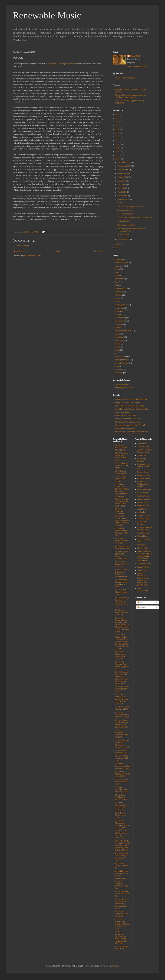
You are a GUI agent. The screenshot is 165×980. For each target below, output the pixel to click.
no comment (120, 311)
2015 (118, 126)
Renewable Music (47, 15)
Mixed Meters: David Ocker (126, 416)
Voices (120, 203)
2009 (118, 148)
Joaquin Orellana (144, 515)
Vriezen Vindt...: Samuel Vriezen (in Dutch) (132, 432)
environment (120, 279)
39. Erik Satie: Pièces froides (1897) (120, 815)
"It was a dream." (124, 235)
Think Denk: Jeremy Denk (125, 428)
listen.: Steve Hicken (123, 412)
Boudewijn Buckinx (142, 460)
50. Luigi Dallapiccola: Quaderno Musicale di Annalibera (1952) (122, 924)
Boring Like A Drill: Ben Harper (127, 402)
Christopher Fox (144, 475)
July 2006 (122, 181)
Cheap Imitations (122, 263)
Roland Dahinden (144, 564)
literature (118, 295)
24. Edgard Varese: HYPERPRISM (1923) (122, 689)
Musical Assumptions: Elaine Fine (128, 419)
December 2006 (124, 162)
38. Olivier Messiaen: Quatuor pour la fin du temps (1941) (122, 806)
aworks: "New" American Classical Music (131, 399)
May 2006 (122, 188)
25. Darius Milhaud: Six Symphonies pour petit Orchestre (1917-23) (122, 699)
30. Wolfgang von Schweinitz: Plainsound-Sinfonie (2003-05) (122, 744)
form (117, 285)
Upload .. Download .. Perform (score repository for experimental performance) (143, 579)
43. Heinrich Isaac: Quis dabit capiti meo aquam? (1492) (122, 857)
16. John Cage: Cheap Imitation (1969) (121, 592)
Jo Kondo (141, 512)
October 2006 (123, 170)
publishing (119, 337)
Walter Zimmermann (143, 589)
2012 (118, 137)
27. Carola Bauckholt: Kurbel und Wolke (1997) (122, 715)
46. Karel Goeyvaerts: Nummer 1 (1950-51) (122, 885)
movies (118, 301)
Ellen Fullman (143, 493)
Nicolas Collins (143, 548)
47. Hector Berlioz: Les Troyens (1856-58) (122, 894)
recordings (119, 340)
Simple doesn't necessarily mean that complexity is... (131, 230)
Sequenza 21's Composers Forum (62, 64)
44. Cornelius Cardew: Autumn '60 (122, 866)
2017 (118, 118)
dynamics (119, 276)
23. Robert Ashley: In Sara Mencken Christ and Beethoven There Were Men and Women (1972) (122, 678)
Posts (140, 602)
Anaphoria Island (144, 447)
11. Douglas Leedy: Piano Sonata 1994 (122, 547)
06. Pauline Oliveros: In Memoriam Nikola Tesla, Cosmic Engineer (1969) (122, 489)
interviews (119, 292)
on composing (120, 318)
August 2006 (123, 177)
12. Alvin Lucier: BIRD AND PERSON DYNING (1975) (122, 555)
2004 (118, 248)
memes (118, 298)
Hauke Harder (143, 502)
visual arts (119, 373)
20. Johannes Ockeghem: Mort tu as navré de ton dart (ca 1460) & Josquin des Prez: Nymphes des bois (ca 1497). (122, 642)
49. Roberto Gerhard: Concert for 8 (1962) (122, 914)
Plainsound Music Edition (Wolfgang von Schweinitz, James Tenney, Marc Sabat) (144, 556)
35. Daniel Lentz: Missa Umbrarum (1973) (122, 782)
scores (117, 350)
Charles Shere (143, 472)
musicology (119, 308)
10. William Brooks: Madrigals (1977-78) (122, 541)
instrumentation (121, 289)
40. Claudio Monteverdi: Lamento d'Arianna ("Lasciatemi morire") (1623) (122, 825)
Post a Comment (23, 246)
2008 (118, 152)
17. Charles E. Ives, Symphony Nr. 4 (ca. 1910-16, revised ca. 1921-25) (122, 602)
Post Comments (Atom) (32, 256)
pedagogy (119, 327)
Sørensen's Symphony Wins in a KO (131, 206)
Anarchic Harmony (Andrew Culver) (145, 451)
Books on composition (126, 214)
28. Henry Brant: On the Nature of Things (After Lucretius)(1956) (121, 724)
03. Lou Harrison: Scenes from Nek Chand (122, 465)
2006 (118, 159)
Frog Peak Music (144, 496)
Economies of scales (125, 210)
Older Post (98, 251)
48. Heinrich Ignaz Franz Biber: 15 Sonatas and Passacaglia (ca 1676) (122, 904)
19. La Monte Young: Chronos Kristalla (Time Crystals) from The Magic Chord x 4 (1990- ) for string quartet (122, 625)
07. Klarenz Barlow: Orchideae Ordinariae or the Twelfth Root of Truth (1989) (122, 501)
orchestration (120, 321)
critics (117, 269)
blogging (118, 259)
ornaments (119, 324)
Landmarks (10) (124, 221)
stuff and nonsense (122, 360)
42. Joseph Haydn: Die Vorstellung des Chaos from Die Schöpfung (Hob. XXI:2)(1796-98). (122, 845)
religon (118, 344)
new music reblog (122, 384)
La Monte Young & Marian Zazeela (145, 528)
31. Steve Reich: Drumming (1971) (122, 751)
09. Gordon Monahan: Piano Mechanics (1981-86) (122, 532)
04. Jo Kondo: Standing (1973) (121, 472)
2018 (118, 115)
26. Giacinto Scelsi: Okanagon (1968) (122, 708)
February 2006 (124, 199)
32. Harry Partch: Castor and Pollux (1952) (122, 758)
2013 (118, 133)
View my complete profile (137, 66)
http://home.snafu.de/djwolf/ (126, 78)
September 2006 (124, 173)
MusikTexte (142, 545)
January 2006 (123, 239)
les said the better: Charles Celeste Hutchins (132, 409)
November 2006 (124, 166)
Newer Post (18, 251)
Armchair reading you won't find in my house (135, 218)
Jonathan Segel (143, 519)
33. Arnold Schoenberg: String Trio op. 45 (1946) (122, 766)
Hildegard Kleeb (144, 506)
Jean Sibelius (142, 509)
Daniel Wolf (135, 56)
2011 (118, 140)
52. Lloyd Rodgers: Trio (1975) (122, 948)
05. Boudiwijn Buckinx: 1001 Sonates (121, 479)
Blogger (115, 966)
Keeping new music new (127, 225)
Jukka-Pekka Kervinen (142, 523)
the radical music (122, 363)
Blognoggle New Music (124, 388)
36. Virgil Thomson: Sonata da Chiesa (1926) (122, 789)
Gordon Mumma (144, 499)
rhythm (118, 347)
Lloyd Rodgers (143, 533)
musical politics (121, 305)
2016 (118, 122)
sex (116, 353)
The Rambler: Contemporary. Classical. (130, 425)
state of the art (120, 357)
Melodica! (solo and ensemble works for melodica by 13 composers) (130, 96)
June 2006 (122, 185)
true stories (119, 369)
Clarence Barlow (144, 478)
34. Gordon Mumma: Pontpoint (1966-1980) (122, 774)
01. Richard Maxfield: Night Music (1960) (121, 448)
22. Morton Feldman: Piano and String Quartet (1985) (122, 665)
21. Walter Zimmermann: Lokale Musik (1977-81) (120, 655)
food (117, 282)
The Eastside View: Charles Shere (128, 422)
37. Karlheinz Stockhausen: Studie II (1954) (121, 797)
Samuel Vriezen (143, 567)
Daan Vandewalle (144, 489)
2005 (118, 244)
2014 (118, 129)
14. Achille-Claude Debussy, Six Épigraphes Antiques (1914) (122, 573)
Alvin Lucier (142, 443)
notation (118, 314)
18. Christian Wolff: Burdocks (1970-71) (121, 612)
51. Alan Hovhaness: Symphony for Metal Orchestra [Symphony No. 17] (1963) (121, 937)
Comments (142, 607)
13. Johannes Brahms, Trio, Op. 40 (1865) (122, 564)
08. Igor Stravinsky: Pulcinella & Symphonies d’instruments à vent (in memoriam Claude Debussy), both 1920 (122, 517)
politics (118, 334)
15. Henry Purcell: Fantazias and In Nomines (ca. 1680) (122, 583)
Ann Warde (142, 455)
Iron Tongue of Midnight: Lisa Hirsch (129, 406)
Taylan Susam (143, 570)
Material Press (143, 536)
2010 (118, 144)
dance (117, 272)
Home (58, 251)
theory (117, 366)
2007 (118, 155)
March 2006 (123, 196)
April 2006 (122, 192)
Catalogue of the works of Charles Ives (144, 466)
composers (119, 266)
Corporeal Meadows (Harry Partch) (144, 484)
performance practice (123, 331)
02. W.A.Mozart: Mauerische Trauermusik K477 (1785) (122, 456)
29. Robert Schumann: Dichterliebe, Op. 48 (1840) (122, 734)
